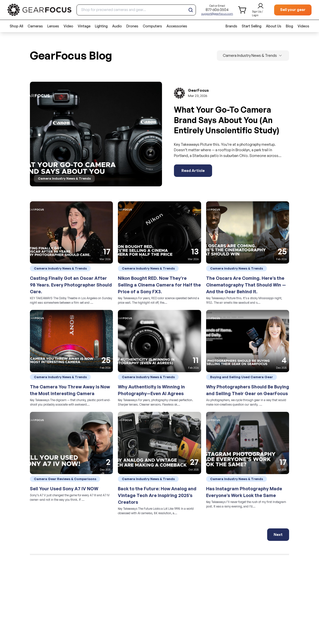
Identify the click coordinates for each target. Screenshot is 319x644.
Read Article (193, 171)
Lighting (101, 26)
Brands (231, 26)
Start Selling (252, 26)
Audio (117, 26)
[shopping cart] (243, 10)
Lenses (53, 26)
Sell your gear (293, 10)
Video (68, 26)
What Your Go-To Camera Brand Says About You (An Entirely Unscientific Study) (227, 120)
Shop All (16, 26)
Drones (132, 26)
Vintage (84, 26)
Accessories (177, 26)
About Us (274, 26)
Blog (289, 26)
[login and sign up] (261, 10)
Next (278, 535)
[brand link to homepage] (40, 10)
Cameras (35, 26)
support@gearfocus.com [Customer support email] (217, 14)
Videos (303, 26)
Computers (152, 26)
